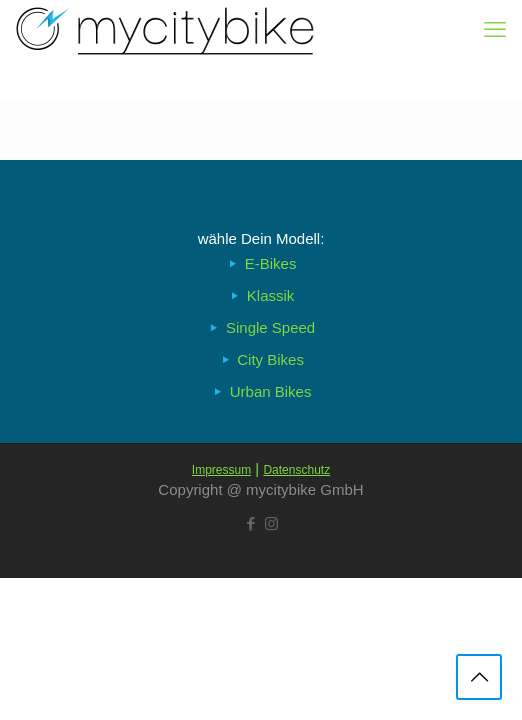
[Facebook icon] (250, 523)
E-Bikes (271, 263)
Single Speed (270, 327)
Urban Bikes (271, 391)
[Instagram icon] (271, 523)
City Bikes (270, 359)
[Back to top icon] (479, 677)
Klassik (271, 295)
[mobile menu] (495, 30)
